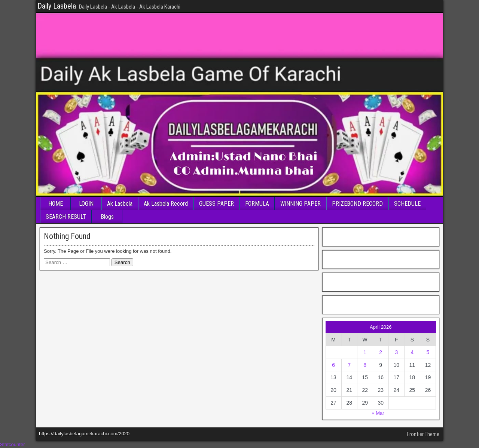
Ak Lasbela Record (166, 204)
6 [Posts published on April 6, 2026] (333, 365)
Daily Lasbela (57, 6)
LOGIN (86, 204)
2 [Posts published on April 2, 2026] (381, 352)
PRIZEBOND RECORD (357, 204)
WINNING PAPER (300, 204)
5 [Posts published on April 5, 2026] (428, 352)
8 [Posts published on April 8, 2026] (365, 365)
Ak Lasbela (120, 204)
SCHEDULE (407, 204)
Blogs (107, 217)
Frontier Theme (423, 434)
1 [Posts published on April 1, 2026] (365, 352)
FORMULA (257, 204)
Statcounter (13, 444)
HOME (56, 204)
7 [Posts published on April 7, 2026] (349, 365)
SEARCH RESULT (66, 217)
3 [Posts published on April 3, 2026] (396, 352)
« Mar (378, 413)
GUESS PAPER (216, 204)
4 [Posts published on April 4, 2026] (412, 352)
